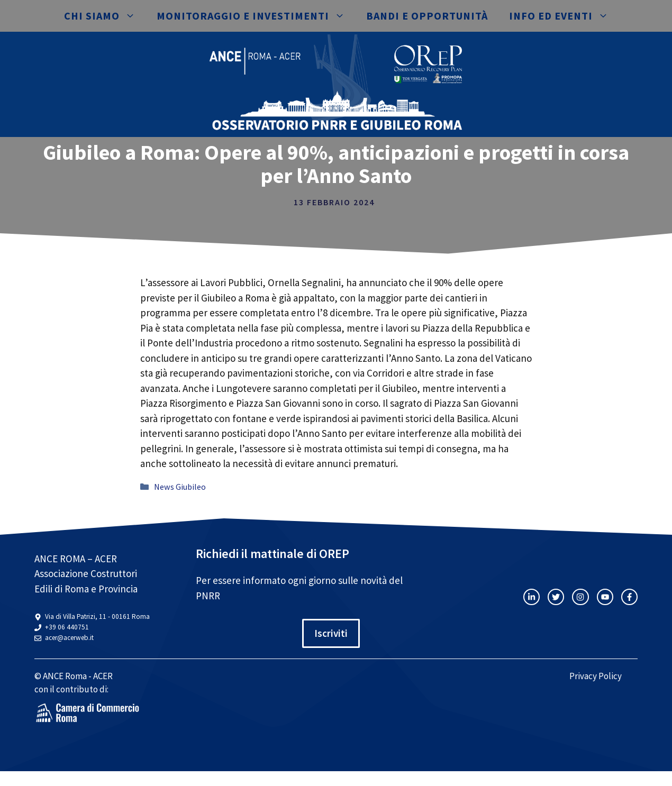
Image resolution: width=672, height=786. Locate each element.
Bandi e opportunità (427, 16)
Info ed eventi (564, 16)
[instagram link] (532, 597)
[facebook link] (629, 597)
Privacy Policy (596, 676)
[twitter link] (556, 597)
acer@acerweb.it (69, 638)
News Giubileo (180, 487)
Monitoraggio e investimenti (256, 16)
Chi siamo (105, 16)
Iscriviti (331, 633)
